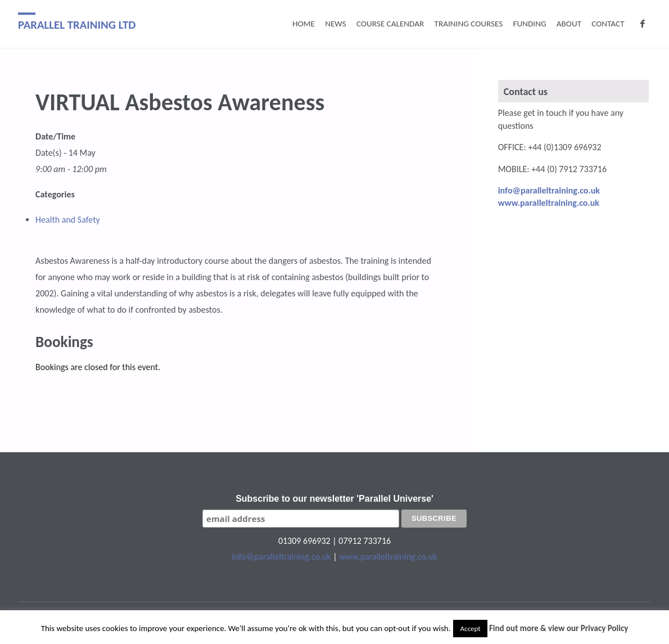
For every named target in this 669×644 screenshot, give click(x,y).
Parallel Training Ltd (77, 25)
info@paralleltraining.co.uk (282, 557)
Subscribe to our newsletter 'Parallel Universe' (334, 499)
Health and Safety (68, 220)
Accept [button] (470, 629)
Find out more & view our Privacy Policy (559, 628)
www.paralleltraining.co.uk (388, 557)
